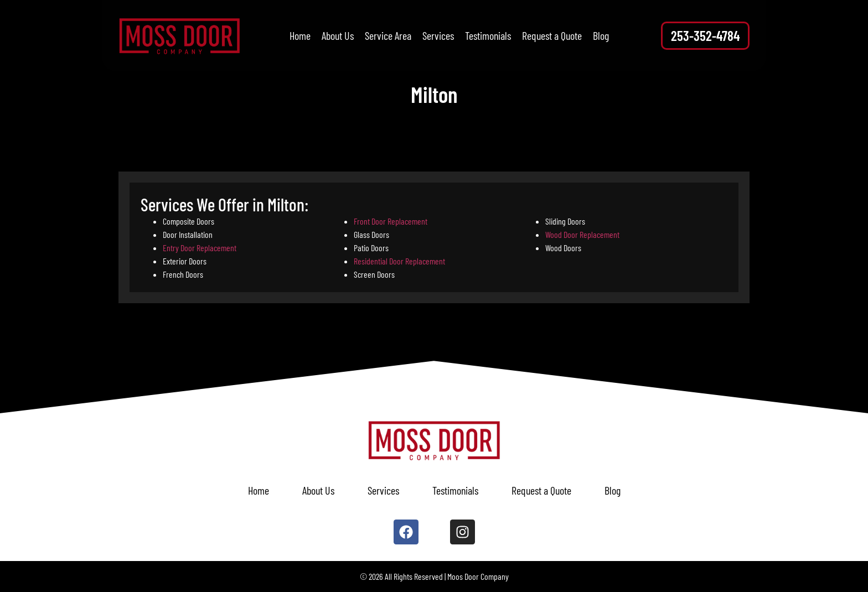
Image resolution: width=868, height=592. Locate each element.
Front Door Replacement (391, 221)
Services (438, 35)
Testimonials (488, 35)
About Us (338, 35)
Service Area (388, 35)
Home (300, 35)
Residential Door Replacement (399, 261)
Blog (601, 35)
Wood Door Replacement (582, 234)
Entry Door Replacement (200, 248)
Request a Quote (552, 35)
